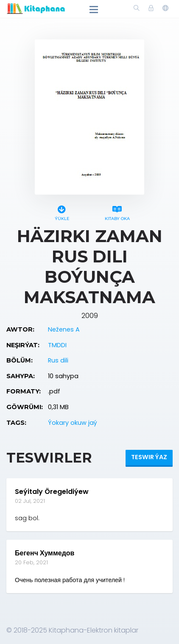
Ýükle (62, 212)
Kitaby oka (117, 212)
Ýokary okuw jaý (73, 423)
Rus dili (58, 360)
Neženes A (64, 329)
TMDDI (57, 345)
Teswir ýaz (149, 457)
